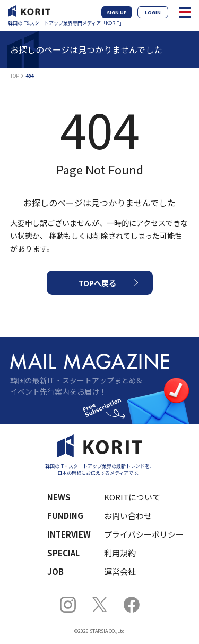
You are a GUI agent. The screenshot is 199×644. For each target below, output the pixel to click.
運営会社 (120, 571)
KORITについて (132, 497)
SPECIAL (63, 553)
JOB (55, 571)
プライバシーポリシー (140, 534)
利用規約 (120, 553)
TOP (15, 76)
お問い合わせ (128, 516)
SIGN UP (117, 12)
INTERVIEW (69, 534)
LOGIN (153, 12)
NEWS (59, 497)
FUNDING (65, 516)
